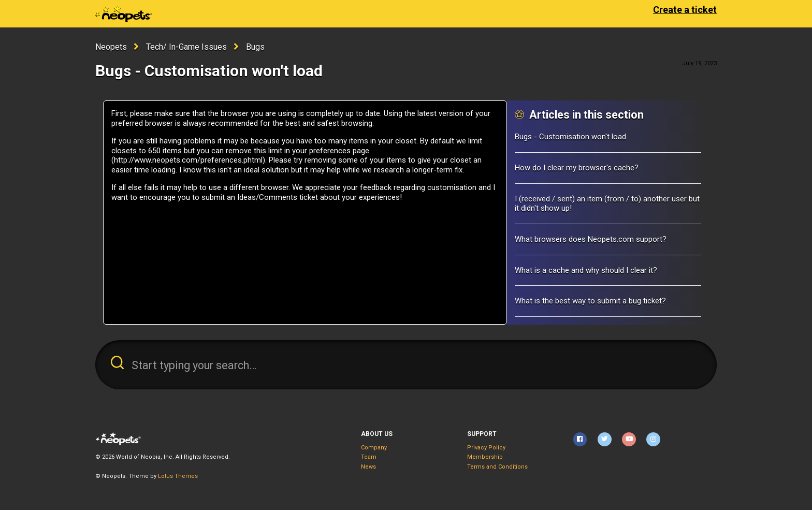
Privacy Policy (486, 448)
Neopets (111, 47)
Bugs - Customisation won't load (570, 137)
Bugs (255, 47)
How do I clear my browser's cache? (577, 168)
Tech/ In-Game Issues (186, 47)
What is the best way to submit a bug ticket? (590, 301)
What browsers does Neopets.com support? (591, 239)
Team (369, 457)
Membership (485, 457)
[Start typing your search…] (406, 365)
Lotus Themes (178, 476)
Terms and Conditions (497, 467)
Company (374, 448)
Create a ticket (685, 10)
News (368, 467)
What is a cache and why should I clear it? (586, 270)
